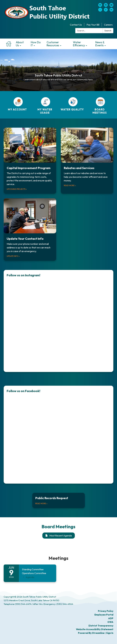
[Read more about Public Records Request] (59, 500)
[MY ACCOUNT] (17, 104)
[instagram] (106, 6)
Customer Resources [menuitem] (53, 44)
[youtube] (111, 6)
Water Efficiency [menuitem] (79, 44)
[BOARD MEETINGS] (100, 106)
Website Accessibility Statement (95, 629)
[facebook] (106, 11)
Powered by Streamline (91, 633)
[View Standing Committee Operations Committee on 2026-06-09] (38, 571)
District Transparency (101, 626)
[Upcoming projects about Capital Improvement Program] (30, 161)
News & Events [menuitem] (100, 44)
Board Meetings (58, 527)
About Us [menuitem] (20, 44)
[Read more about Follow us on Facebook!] (58, 435)
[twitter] (100, 11)
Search (108, 31)
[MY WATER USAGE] (45, 106)
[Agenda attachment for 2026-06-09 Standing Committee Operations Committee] (30, 577)
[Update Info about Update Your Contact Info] (30, 230)
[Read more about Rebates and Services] (87, 161)
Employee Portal (104, 615)
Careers (108, 25)
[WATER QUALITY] (72, 104)
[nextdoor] (100, 6)
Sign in (110, 633)
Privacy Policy (106, 611)
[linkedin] (111, 11)
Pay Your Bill (93, 25)
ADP (111, 618)
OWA (110, 622)
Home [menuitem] (9, 44)
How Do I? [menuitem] (36, 44)
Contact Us (76, 25)
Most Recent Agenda (59, 536)
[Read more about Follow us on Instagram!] (58, 321)
